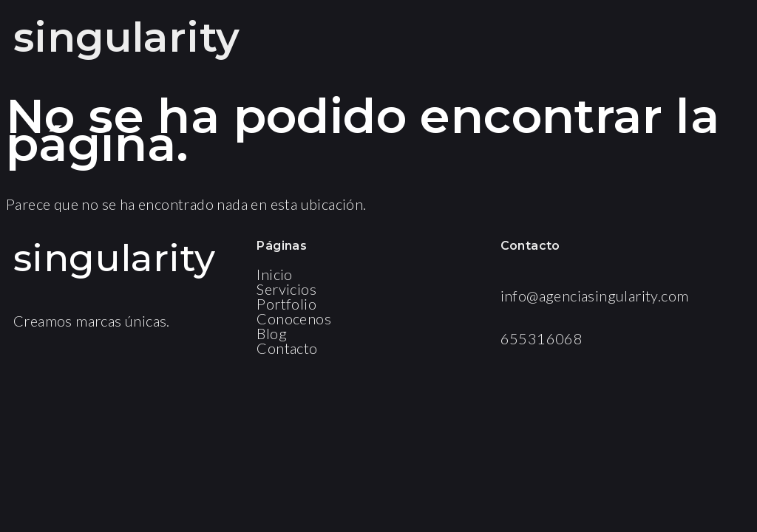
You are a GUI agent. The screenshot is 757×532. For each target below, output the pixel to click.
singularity (126, 37)
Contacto (287, 348)
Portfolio (286, 304)
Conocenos (294, 318)
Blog (272, 333)
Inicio (274, 274)
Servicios (286, 289)
